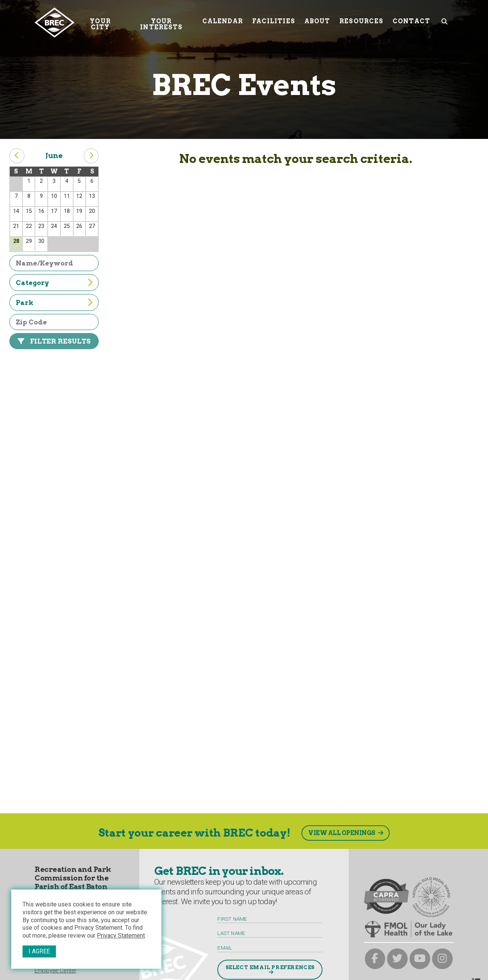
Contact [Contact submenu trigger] (411, 19)
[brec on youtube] (420, 959)
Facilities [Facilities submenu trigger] (274, 19)
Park (25, 302)
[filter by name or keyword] (54, 263)
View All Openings (342, 833)
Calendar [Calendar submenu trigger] (223, 19)
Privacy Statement (121, 936)
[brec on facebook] (375, 959)
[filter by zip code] (54, 322)
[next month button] (91, 156)
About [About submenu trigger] (317, 19)
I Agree (39, 951)
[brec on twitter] (397, 959)
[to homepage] (54, 23)
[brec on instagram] (442, 959)
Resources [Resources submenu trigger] (361, 19)
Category (32, 283)
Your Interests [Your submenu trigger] (161, 22)
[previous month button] (17, 156)
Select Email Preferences (270, 967)
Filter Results (60, 341)
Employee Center (55, 971)
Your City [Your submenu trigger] (100, 22)
